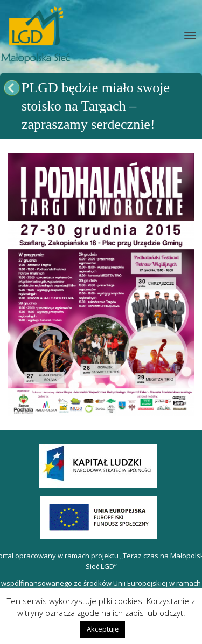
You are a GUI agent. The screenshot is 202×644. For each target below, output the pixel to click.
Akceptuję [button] (103, 629)
